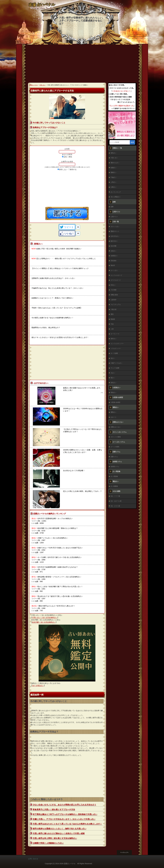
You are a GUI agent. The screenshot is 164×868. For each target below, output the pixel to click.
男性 (70, 157)
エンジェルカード (116, 275)
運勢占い (113, 412)
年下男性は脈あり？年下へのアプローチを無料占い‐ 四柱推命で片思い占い (65, 814)
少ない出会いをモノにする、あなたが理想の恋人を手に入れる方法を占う (64, 805)
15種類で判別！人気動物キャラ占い (48, 843)
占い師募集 (114, 486)
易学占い (113, 339)
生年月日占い (115, 236)
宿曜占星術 (114, 295)
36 (78, 227)
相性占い (113, 153)
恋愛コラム (114, 457)
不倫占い (113, 177)
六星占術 (113, 309)
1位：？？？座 (115, 496)
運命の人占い (115, 163)
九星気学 (113, 300)
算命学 (113, 265)
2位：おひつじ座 (116, 501)
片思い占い (114, 158)
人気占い (113, 182)
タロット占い (115, 227)
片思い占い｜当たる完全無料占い (45, 618)
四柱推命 (113, 261)
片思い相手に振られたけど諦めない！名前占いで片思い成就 (59, 833)
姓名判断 (113, 246)
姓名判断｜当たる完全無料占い (44, 622)
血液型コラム (115, 467)
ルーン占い (114, 270)
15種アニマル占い (116, 363)
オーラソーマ (115, 334)
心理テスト (114, 217)
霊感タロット (115, 231)
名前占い (113, 251)
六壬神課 (113, 290)
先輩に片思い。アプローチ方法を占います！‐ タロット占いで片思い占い (64, 819)
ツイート (69, 227)
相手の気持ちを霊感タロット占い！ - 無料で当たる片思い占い (60, 829)
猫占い (113, 378)
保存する (73, 169)
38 (78, 233)
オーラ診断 (114, 353)
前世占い (113, 383)
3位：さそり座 (115, 506)
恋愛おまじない (116, 427)
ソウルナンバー (116, 349)
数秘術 (113, 319)
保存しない (63, 169)
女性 (65, 157)
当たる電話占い (38, 686)
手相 (112, 324)
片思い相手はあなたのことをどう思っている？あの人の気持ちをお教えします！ (67, 824)
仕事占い (113, 187)
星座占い (113, 393)
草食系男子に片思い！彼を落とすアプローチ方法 (54, 810)
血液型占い (114, 256)
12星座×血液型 (115, 402)
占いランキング (116, 192)
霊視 (112, 314)
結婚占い (113, 168)
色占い (113, 358)
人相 (112, 329)
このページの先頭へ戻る (126, 852)
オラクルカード (116, 280)
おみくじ (113, 417)
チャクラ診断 (115, 368)
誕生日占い (114, 241)
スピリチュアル (116, 305)
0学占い (113, 285)
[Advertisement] (82, 65)
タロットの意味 (116, 437)
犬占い (113, 373)
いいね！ (69, 234)
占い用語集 (114, 476)
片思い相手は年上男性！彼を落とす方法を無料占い (55, 838)
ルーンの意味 (115, 447)
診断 (112, 207)
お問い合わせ (33, 859)
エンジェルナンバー (117, 344)
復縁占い (113, 172)
